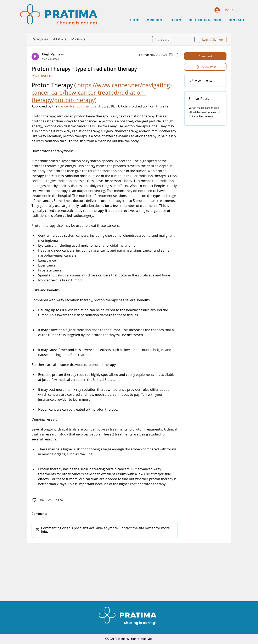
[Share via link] (55, 500)
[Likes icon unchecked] (34, 500)
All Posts (60, 39)
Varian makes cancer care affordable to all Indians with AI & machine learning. (205, 112)
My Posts (78, 39)
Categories (40, 39)
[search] (173, 39)
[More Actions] (175, 55)
